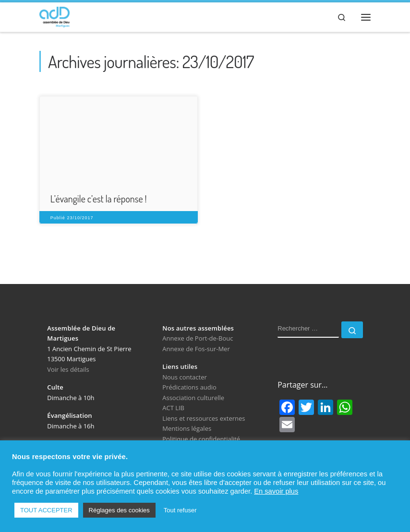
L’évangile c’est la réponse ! (99, 200)
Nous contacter (185, 378)
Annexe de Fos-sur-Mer (196, 350)
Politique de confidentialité (201, 440)
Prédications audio (189, 389)
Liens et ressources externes (204, 419)
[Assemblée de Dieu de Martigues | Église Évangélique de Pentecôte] (55, 16)
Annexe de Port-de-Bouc (198, 340)
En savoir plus (276, 491)
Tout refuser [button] (180, 510)
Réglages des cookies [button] (119, 510)
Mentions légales (187, 429)
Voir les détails (68, 370)
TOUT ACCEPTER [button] (46, 510)
